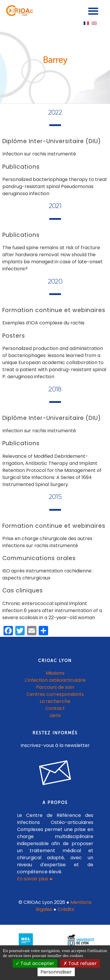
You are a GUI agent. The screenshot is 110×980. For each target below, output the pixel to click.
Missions (55, 673)
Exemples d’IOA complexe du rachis (43, 323)
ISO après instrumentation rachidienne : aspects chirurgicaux (48, 574)
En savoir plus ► (35, 879)
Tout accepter (35, 963)
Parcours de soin (55, 687)
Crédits (66, 909)
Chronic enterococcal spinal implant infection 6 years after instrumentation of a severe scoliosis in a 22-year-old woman (52, 610)
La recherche (55, 701)
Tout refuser (80, 963)
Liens (55, 715)
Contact (55, 708)
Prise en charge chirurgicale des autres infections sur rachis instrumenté (47, 542)
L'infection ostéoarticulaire (55, 680)
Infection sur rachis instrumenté (39, 154)
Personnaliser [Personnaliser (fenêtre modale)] (56, 972)
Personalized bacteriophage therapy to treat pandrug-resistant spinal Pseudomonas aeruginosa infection (55, 186)
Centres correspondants (55, 694)
